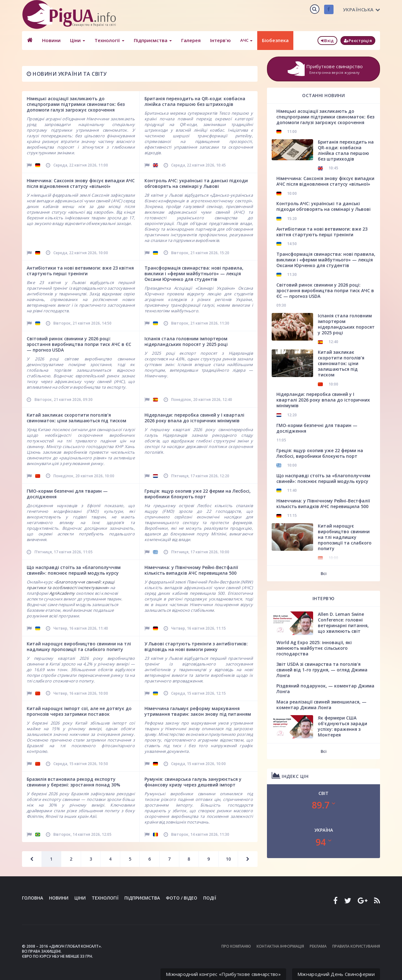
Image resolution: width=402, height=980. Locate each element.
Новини (51, 40)
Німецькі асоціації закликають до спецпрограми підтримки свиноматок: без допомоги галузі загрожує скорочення (76, 104)
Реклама (318, 946)
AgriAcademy (62, 593)
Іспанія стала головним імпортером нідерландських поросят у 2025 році (186, 341)
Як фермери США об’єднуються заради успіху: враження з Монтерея (342, 726)
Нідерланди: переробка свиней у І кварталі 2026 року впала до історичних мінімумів (194, 418)
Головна (33, 898)
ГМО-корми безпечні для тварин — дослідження (67, 494)
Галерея (191, 40)
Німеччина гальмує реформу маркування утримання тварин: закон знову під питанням (198, 711)
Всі (324, 573)
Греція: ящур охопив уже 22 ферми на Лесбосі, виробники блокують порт (198, 494)
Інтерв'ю (220, 40)
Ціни (77, 40)
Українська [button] (362, 9)
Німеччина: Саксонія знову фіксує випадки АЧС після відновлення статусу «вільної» (81, 183)
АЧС (246, 40)
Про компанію (236, 946)
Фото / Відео (182, 898)
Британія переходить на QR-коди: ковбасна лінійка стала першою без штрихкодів (195, 101)
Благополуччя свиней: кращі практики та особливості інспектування (71, 585)
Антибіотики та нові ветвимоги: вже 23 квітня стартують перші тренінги (80, 271)
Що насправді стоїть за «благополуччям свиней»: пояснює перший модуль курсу (74, 570)
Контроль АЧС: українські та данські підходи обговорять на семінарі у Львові (196, 183)
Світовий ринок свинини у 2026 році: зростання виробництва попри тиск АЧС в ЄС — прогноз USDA (79, 344)
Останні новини (323, 95)
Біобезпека (275, 40)
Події (210, 898)
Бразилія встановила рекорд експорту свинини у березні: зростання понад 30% (73, 782)
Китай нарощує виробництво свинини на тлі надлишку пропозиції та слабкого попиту (79, 646)
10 (228, 859)
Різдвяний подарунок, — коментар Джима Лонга (325, 689)
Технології (109, 40)
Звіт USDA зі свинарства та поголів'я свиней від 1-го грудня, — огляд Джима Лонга (322, 670)
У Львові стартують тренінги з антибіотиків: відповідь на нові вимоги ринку (196, 646)
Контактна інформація (280, 946)
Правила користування (356, 946)
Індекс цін (290, 775)
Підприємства (152, 40)
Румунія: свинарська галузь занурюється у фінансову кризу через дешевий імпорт (193, 782)
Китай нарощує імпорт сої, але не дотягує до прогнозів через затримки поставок (79, 711)
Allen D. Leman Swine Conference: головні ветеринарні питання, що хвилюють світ (343, 623)
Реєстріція (358, 41)
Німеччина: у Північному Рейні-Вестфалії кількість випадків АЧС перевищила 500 (191, 570)
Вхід (327, 41)
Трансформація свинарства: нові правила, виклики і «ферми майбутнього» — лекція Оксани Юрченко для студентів (194, 274)
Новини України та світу (67, 74)
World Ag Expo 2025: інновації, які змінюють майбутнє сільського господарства (314, 648)
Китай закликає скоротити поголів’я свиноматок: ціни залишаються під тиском (76, 418)
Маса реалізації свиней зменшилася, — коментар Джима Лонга (321, 705)
